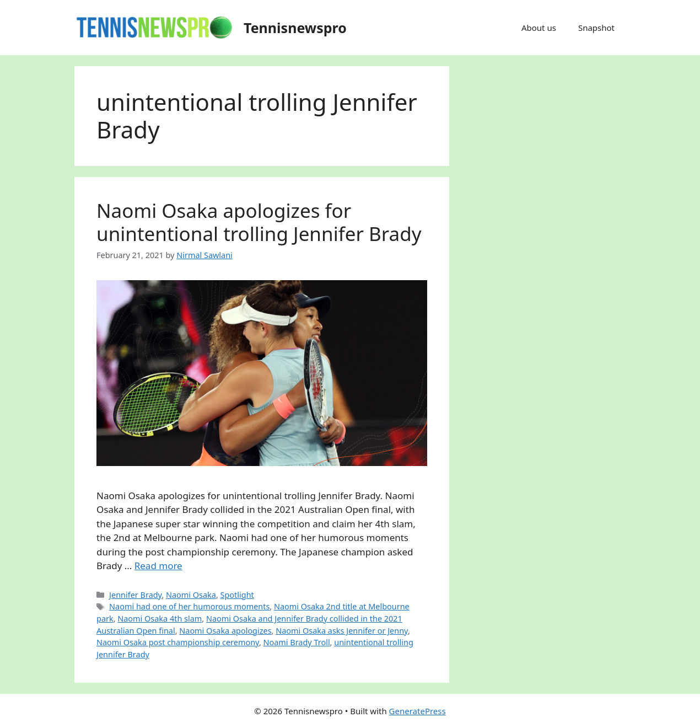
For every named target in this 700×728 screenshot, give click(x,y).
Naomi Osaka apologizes (225, 631)
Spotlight (237, 595)
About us (539, 28)
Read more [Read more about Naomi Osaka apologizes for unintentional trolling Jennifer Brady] (158, 566)
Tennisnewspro (295, 28)
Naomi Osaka (191, 595)
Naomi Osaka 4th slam (160, 619)
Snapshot (596, 28)
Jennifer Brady (135, 595)
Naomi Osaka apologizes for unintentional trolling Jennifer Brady (259, 222)
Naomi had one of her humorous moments (189, 606)
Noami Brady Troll (297, 642)
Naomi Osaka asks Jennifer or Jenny (342, 631)
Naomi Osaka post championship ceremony (178, 642)
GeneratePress (418, 711)
